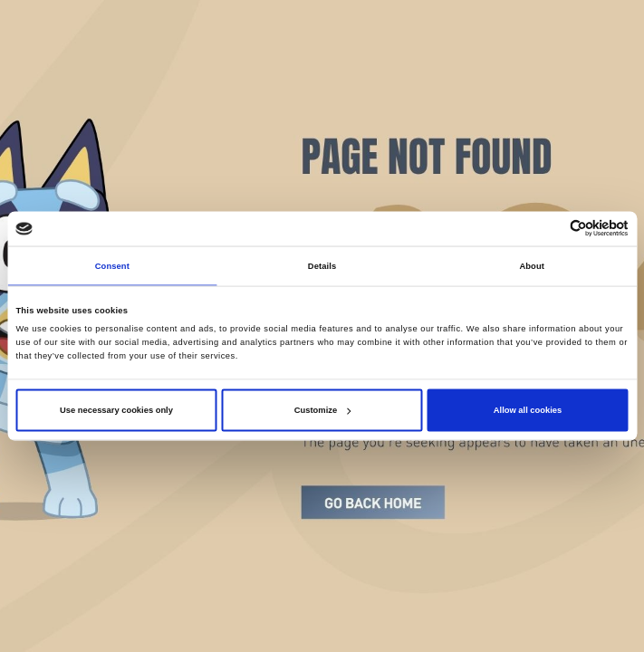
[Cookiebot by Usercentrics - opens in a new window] (549, 229)
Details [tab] (322, 265)
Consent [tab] (112, 265)
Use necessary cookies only (116, 410)
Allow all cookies (528, 410)
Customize (322, 410)
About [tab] (532, 265)
